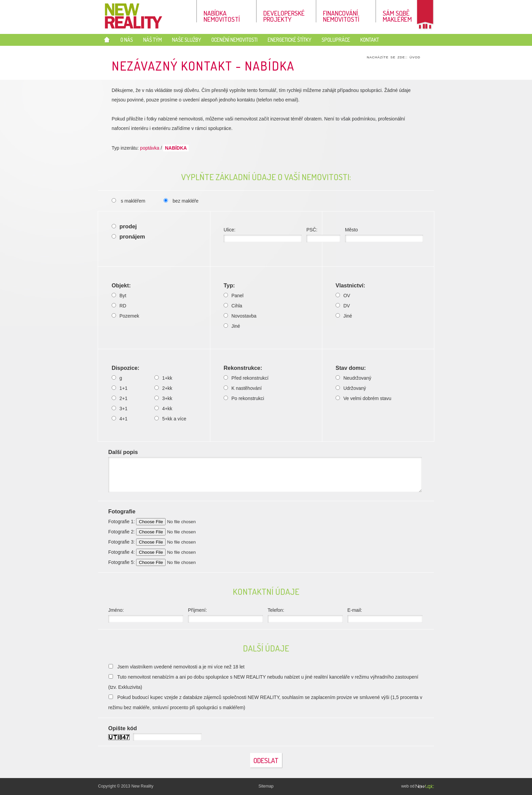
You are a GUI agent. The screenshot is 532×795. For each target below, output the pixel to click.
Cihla (233, 306)
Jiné (232, 326)
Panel (234, 296)
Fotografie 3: (165, 542)
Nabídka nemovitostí (222, 16)
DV (343, 306)
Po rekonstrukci (244, 398)
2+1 (120, 398)
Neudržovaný (353, 378)
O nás (127, 40)
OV (343, 296)
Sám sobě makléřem (397, 16)
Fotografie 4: (165, 552)
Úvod (415, 57)
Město (384, 235)
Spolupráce (336, 40)
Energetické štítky (290, 40)
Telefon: (305, 615)
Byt (119, 296)
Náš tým (153, 40)
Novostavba (240, 316)
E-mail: (385, 615)
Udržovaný (351, 388)
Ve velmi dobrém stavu (363, 398)
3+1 (120, 409)
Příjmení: (225, 615)
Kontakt (370, 40)
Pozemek (125, 316)
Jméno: (146, 615)
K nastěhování (243, 388)
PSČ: (323, 235)
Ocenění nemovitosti (234, 40)
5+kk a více (170, 419)
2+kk (163, 388)
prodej (124, 226)
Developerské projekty (284, 16)
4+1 (120, 419)
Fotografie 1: (165, 522)
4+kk (163, 409)
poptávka (150, 148)
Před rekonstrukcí (246, 378)
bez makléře (181, 201)
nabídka (176, 148)
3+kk (163, 398)
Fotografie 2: (165, 532)
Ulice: (263, 235)
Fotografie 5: (165, 562)
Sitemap (266, 786)
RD (119, 306)
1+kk (163, 378)
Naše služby (187, 40)
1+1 (120, 388)
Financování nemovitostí (341, 16)
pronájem (128, 237)
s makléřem (128, 201)
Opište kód (123, 728)
